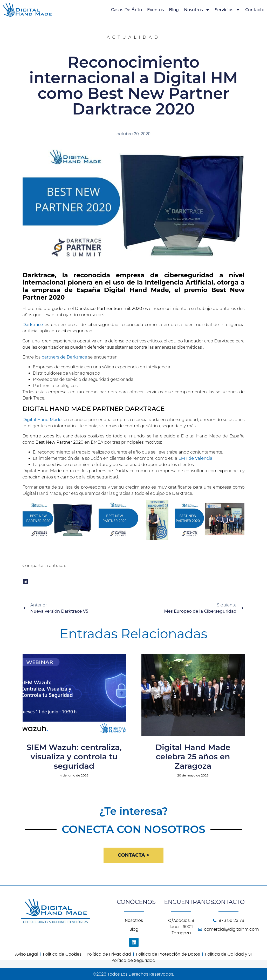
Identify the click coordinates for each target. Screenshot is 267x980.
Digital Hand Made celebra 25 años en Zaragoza (193, 757)
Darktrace (33, 325)
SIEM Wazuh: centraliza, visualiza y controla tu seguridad (74, 757)
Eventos (155, 10)
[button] (26, 581)
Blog (174, 10)
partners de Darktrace (64, 357)
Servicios (228, 10)
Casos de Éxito (126, 10)
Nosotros (197, 10)
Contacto (255, 10)
